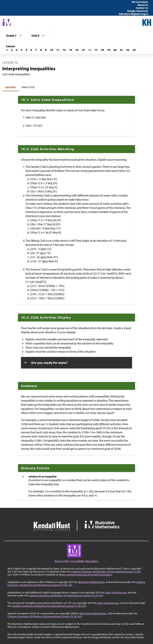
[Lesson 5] (26, 50)
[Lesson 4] (22, 50)
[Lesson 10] (51, 50)
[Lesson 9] (46, 50)
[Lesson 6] (31, 50)
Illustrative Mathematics (91, 582)
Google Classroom (138, 11)
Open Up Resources (116, 592)
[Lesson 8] (41, 50)
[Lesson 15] (83, 50)
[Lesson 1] (7, 50)
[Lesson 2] (12, 50)
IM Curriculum (140, 2)
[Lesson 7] (36, 50)
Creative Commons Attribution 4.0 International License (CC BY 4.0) (66, 595)
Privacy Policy (62, 561)
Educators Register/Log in (134, 14)
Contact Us (142, 8)
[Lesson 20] (115, 50)
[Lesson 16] (90, 50)
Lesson (10, 87)
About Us (143, 5)
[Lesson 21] (121, 50)
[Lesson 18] (102, 50)
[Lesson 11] (58, 50)
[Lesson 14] (77, 50)
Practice (28, 87)
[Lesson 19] (109, 50)
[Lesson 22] (128, 50)
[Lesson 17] (96, 50)
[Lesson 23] (134, 50)
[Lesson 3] (17, 50)
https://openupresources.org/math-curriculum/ (85, 575)
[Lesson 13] (71, 50)
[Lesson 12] (64, 50)
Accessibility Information (85, 561)
